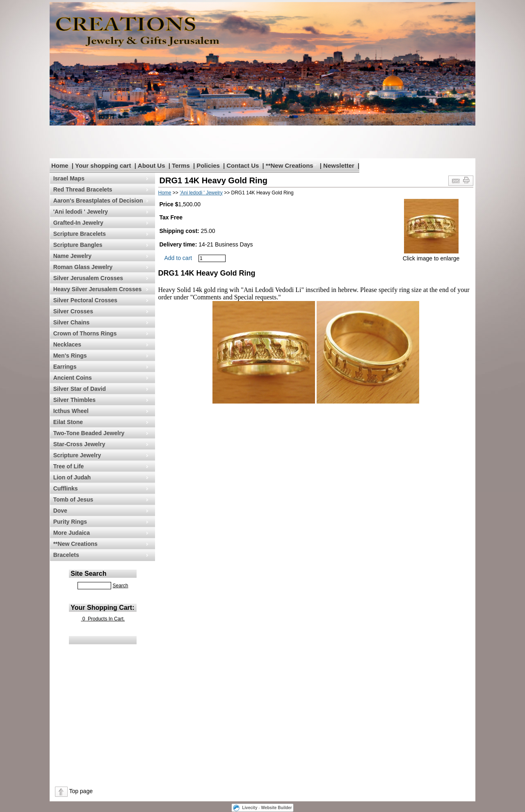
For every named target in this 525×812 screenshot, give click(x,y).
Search (120, 586)
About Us (152, 165)
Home (60, 165)
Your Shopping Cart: (102, 608)
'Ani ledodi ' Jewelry (81, 212)
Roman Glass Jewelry (83, 267)
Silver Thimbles (74, 400)
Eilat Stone (68, 422)
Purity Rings (70, 522)
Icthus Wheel (71, 411)
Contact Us (243, 165)
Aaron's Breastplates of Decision (98, 201)
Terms (181, 165)
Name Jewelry (72, 256)
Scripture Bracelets (80, 234)
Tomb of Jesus (73, 500)
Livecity (250, 808)
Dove (60, 511)
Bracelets (66, 555)
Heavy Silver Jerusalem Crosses (98, 289)
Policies (208, 165)
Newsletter (339, 165)
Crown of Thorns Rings (85, 333)
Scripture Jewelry (77, 455)
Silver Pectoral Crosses (85, 300)
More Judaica (72, 533)
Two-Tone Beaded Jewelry (89, 433)
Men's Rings (70, 356)
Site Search (88, 574)
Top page (81, 791)
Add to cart (178, 258)
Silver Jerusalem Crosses (88, 278)
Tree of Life (69, 466)
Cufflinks (66, 488)
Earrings (65, 367)
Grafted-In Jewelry (78, 223)
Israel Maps (69, 178)
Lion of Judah (72, 477)
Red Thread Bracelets (83, 189)
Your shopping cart (103, 165)
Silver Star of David (80, 389)
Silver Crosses (73, 311)
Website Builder (276, 808)
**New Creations (290, 165)
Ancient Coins (73, 378)
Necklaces (67, 344)
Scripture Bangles (78, 245)
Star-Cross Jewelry (79, 444)
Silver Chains (72, 322)
